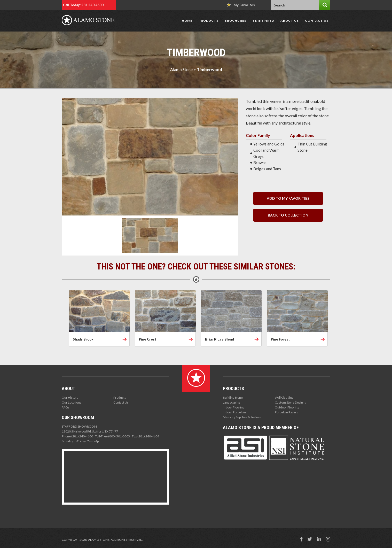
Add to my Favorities (288, 198)
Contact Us (317, 21)
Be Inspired (263, 21)
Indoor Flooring (234, 407)
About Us (290, 21)
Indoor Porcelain (234, 412)
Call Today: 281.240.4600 (83, 5)
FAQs (66, 407)
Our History (70, 398)
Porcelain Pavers (286, 412)
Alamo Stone (181, 69)
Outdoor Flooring (287, 407)
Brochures (236, 21)
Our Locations (72, 402)
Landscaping (231, 402)
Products (209, 21)
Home (187, 21)
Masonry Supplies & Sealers (242, 417)
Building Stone (233, 398)
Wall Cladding (284, 398)
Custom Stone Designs (290, 402)
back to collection (288, 215)
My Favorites (241, 5)
